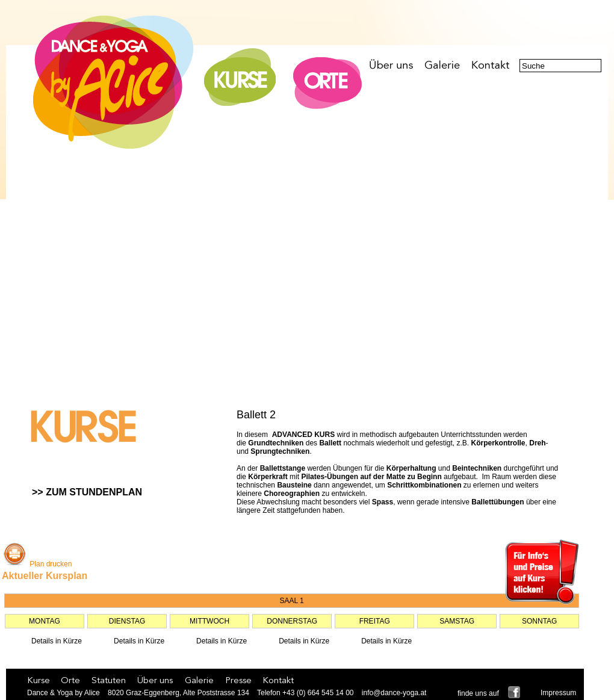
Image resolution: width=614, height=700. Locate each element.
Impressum (558, 693)
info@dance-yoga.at (394, 693)
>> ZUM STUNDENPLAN (87, 492)
